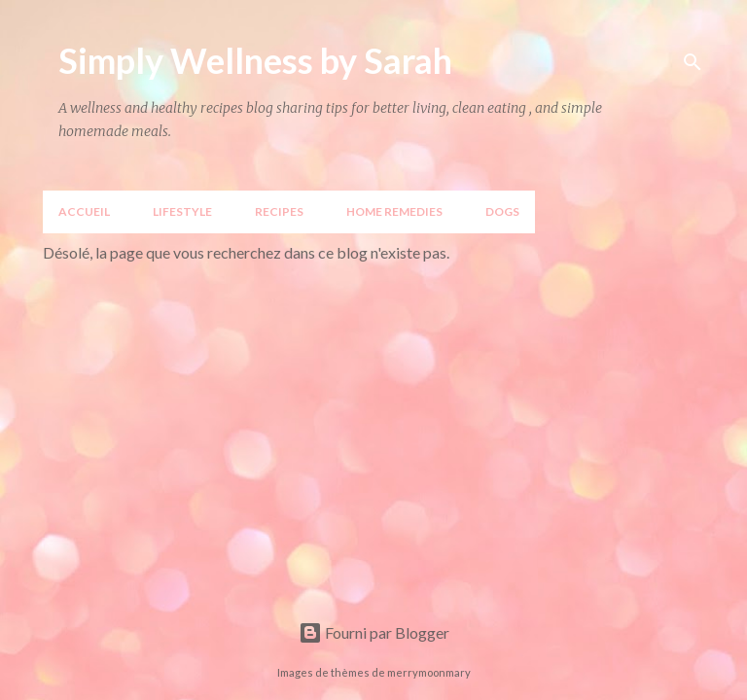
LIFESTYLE (182, 211)
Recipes (279, 211)
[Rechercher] (693, 62)
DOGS (502, 211)
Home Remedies (394, 211)
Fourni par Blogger (374, 632)
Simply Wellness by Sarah (255, 60)
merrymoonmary (429, 672)
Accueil (84, 211)
